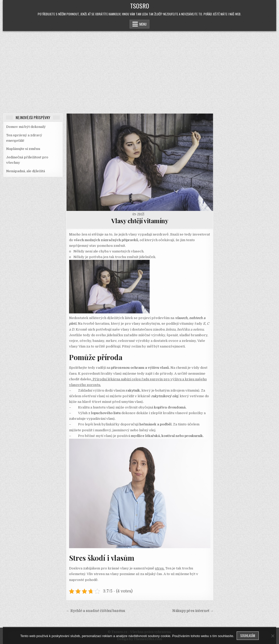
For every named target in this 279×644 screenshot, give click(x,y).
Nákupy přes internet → (193, 611)
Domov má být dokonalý (26, 127)
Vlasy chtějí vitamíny (140, 221)
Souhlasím (248, 636)
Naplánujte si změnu (23, 149)
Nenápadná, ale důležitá (26, 171)
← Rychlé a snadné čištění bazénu (96, 611)
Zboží (141, 214)
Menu (143, 24)
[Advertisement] (139, 69)
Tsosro (140, 6)
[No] (273, 636)
